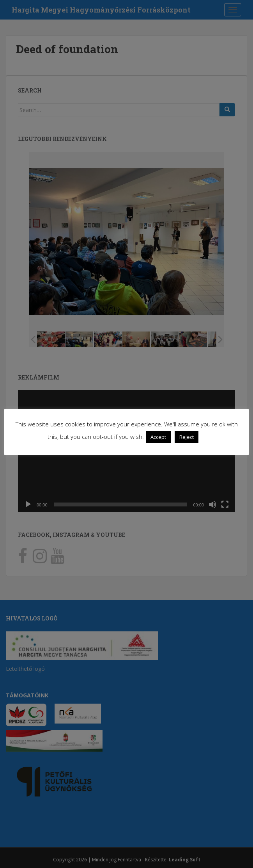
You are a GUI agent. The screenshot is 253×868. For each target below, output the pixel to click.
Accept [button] (158, 437)
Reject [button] (187, 437)
